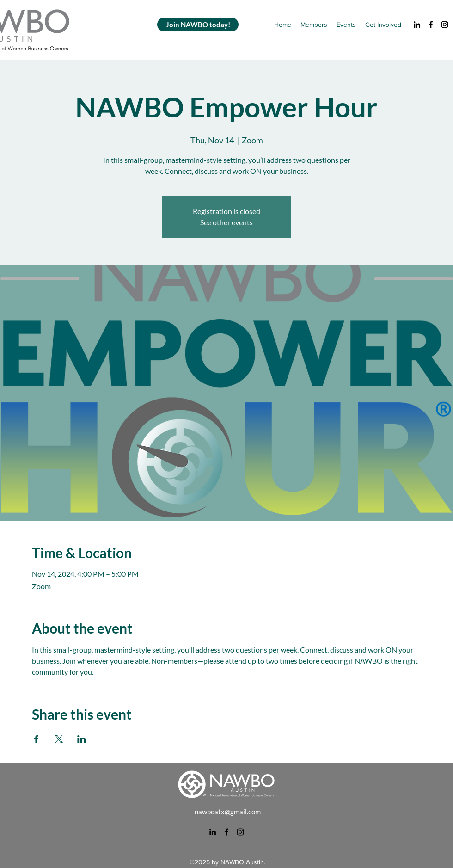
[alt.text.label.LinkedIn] (417, 25)
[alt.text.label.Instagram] (445, 25)
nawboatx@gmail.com (228, 812)
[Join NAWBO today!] (198, 25)
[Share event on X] (59, 739)
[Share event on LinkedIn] (82, 739)
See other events (226, 222)
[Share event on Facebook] (36, 739)
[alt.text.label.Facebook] (431, 25)
